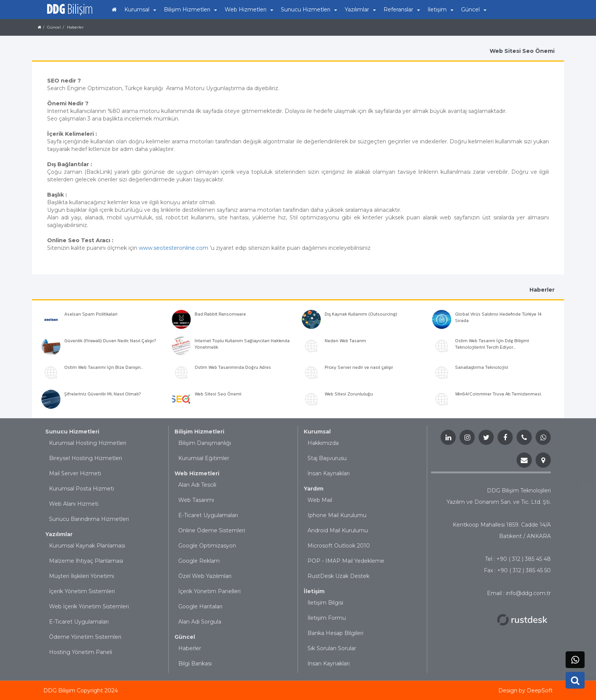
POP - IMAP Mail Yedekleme (346, 561)
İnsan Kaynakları (329, 473)
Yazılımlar (59, 534)
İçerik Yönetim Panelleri (209, 591)
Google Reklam (199, 561)
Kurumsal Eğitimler (204, 458)
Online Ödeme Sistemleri (212, 530)
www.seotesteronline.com (174, 248)
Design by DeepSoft (525, 690)
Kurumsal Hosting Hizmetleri (88, 443)
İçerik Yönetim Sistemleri (82, 591)
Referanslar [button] (402, 10)
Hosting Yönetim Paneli (81, 652)
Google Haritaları (200, 606)
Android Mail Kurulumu (338, 530)
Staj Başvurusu (327, 458)
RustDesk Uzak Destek (338, 576)
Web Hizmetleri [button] (249, 10)
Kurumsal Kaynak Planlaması (87, 546)
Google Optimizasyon (207, 546)
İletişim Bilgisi (325, 603)
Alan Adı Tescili (197, 485)
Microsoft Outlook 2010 (339, 546)
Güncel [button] (474, 10)
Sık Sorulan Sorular (332, 648)
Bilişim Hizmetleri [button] (190, 10)
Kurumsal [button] (140, 10)
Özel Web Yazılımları (205, 576)
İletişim (314, 591)
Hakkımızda (323, 443)
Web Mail (320, 500)
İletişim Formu (327, 618)
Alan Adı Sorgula (200, 622)
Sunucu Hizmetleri (72, 432)
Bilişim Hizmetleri (199, 432)
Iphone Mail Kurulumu (337, 515)
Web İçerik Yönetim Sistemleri (89, 606)
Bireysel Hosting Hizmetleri (86, 458)
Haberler (190, 648)
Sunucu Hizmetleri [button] (309, 10)
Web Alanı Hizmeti (74, 504)
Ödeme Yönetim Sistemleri (85, 637)
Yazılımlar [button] (360, 10)
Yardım (314, 489)
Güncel (185, 637)
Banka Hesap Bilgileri (335, 633)
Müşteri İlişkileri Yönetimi (82, 576)
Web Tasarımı (196, 500)
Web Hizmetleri (197, 473)
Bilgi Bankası (195, 663)
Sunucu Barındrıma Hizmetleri (89, 519)
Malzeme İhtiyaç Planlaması (86, 561)
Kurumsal (317, 432)
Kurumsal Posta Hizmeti (82, 489)
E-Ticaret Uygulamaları (79, 622)
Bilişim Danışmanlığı (205, 443)
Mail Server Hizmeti (75, 473)
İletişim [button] (441, 10)
